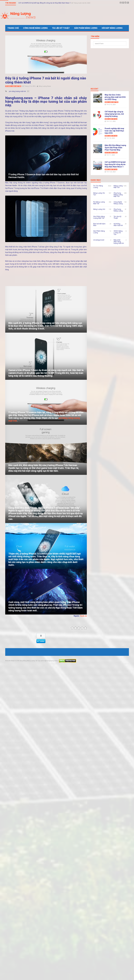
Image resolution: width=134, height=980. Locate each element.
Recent (95, 89)
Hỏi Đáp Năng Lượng (112, 28)
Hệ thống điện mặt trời (118, 225)
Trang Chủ (13, 28)
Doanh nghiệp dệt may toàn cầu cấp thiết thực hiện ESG (114, 131)
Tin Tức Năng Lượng (111, 153)
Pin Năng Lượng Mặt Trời (13, 86)
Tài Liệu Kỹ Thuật (61, 28)
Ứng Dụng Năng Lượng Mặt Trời (118, 195)
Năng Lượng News (45, 86)
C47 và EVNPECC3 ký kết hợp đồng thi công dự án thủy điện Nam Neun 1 (45, 2)
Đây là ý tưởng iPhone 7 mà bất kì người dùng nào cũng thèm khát (46, 80)
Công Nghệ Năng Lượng (35, 28)
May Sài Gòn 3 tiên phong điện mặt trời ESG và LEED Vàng (115, 97)
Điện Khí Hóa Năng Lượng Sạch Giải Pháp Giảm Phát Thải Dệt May (115, 148)
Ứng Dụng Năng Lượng (118, 210)
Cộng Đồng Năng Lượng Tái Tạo (30, 661)
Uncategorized (99, 240)
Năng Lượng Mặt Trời (111, 102)
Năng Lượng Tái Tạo (111, 119)
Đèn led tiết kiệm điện (99, 225)
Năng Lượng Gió (99, 209)
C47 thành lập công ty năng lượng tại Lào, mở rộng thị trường (114, 114)
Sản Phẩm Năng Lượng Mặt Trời (99, 217)
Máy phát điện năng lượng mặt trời (119, 242)
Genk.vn (83, 616)
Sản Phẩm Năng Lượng (86, 28)
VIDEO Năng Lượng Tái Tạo (118, 233)
